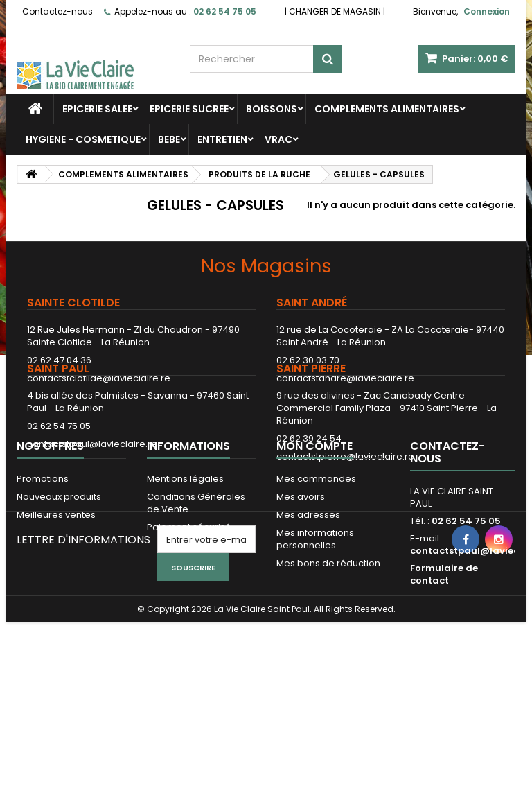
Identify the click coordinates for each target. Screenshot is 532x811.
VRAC (278, 139)
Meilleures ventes (56, 616)
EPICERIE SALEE (97, 109)
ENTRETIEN (222, 139)
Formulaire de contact (444, 675)
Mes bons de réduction (328, 664)
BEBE (169, 139)
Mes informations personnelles (315, 640)
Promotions (43, 580)
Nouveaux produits (59, 598)
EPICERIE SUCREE (189, 109)
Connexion (487, 11)
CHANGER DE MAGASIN (335, 11)
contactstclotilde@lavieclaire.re (99, 378)
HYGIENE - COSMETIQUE (83, 139)
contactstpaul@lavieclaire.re (92, 492)
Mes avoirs (301, 598)
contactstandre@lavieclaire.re (345, 378)
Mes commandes (316, 580)
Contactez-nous (57, 11)
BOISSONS (272, 109)
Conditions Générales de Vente (196, 604)
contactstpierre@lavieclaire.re (345, 504)
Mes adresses (308, 616)
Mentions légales (185, 580)
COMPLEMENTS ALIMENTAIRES (387, 109)
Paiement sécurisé (189, 628)
